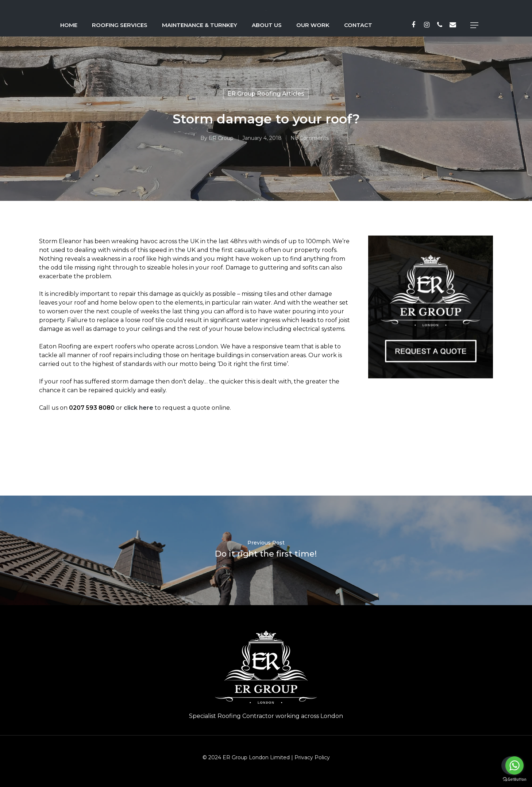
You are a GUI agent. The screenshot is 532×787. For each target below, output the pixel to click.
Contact (358, 25)
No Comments (309, 138)
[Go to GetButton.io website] (514, 780)
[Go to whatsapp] (514, 765)
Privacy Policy (312, 757)
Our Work (313, 25)
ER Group (221, 138)
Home (69, 25)
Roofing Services (120, 25)
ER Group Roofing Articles (266, 94)
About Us (267, 25)
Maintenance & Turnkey (200, 25)
